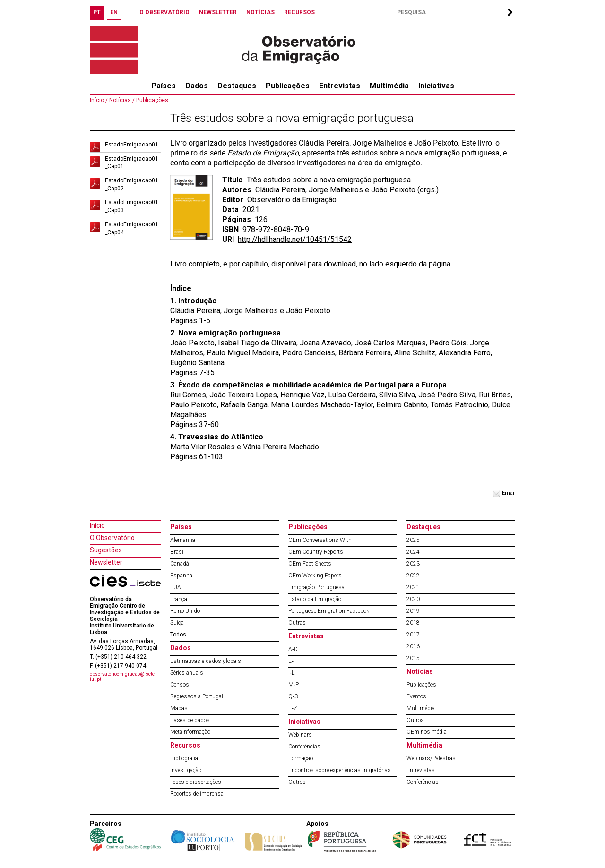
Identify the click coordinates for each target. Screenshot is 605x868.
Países (181, 527)
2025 (413, 540)
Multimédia (389, 86)
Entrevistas (340, 86)
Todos (178, 635)
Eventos (416, 696)
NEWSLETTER (218, 12)
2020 (413, 599)
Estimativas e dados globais (206, 661)
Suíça (177, 623)
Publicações (288, 86)
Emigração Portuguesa (316, 587)
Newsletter (106, 562)
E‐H (293, 661)
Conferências (304, 747)
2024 (413, 552)
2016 (413, 646)
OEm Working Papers (315, 576)
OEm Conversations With (320, 540)
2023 (413, 564)
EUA (176, 587)
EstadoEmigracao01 (132, 145)
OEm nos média (427, 732)
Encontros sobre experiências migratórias (340, 770)
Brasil (177, 552)
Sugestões (106, 550)
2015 (413, 658)
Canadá (180, 564)
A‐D (293, 649)
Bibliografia (184, 758)
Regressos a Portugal (197, 696)
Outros (297, 782)
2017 (413, 635)
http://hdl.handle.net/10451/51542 (295, 239)
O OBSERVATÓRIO (164, 12)
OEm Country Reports (316, 552)
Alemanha (183, 540)
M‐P (294, 685)
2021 (413, 587)
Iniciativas (436, 86)
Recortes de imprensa (197, 794)
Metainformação (190, 732)
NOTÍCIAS (260, 12)
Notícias (420, 671)
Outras (297, 623)
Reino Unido (185, 611)
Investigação (186, 770)
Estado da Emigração (315, 599)
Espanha (181, 576)
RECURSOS (299, 12)
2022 (413, 576)
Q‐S (293, 696)
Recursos (185, 745)
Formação (301, 758)
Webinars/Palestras (431, 758)
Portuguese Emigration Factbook (329, 611)
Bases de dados (190, 720)
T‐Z (293, 708)
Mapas (179, 708)
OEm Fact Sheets (310, 564)
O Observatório (112, 538)
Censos (180, 685)
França (179, 599)
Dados (197, 86)
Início (97, 525)
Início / (99, 100)
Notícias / (121, 100)
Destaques (237, 86)
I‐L (291, 673)
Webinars (300, 735)
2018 (413, 623)
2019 (413, 611)
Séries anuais (187, 673)
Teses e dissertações (196, 782)
